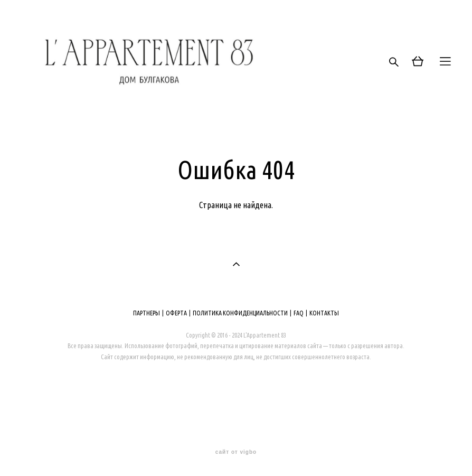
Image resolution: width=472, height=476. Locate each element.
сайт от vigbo (236, 452)
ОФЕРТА (176, 313)
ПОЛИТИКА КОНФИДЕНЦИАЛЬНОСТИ (240, 313)
